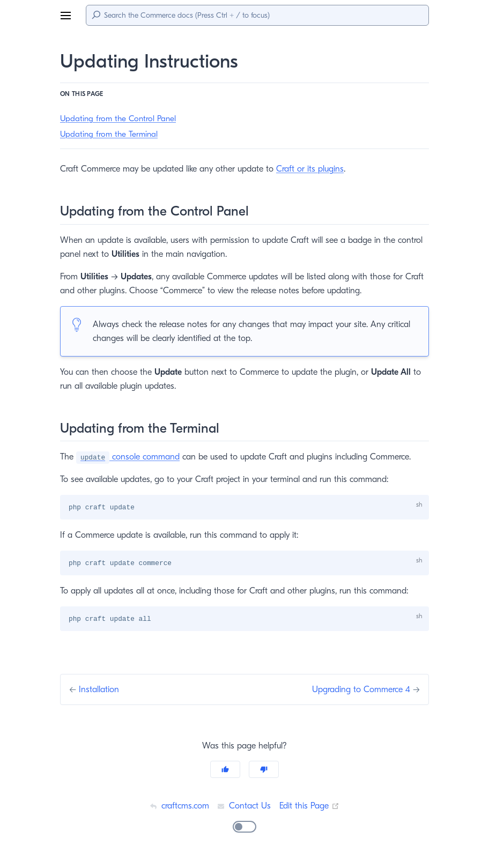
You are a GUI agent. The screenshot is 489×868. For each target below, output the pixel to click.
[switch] (244, 828)
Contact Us (244, 807)
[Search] (257, 15)
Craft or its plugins (316, 169)
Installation (101, 690)
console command (130, 457)
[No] (264, 770)
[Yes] (225, 770)
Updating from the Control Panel (118, 119)
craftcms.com (177, 807)
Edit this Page (310, 807)
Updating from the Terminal (109, 134)
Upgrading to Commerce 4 (360, 690)
